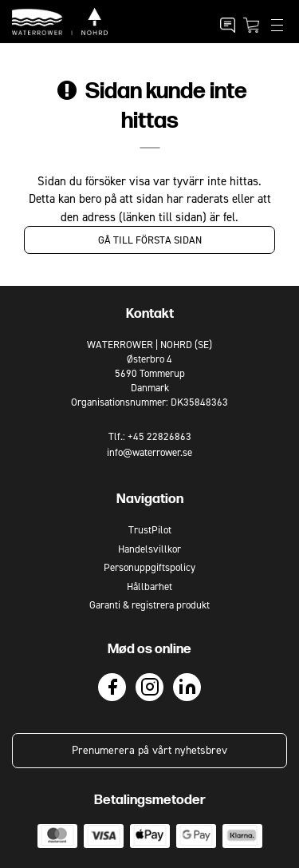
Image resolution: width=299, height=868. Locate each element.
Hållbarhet (149, 587)
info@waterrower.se (149, 452)
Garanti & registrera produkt (149, 605)
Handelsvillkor (149, 549)
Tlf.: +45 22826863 (150, 436)
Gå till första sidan (150, 240)
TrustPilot (150, 530)
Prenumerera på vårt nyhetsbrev (149, 750)
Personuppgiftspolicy (149, 567)
